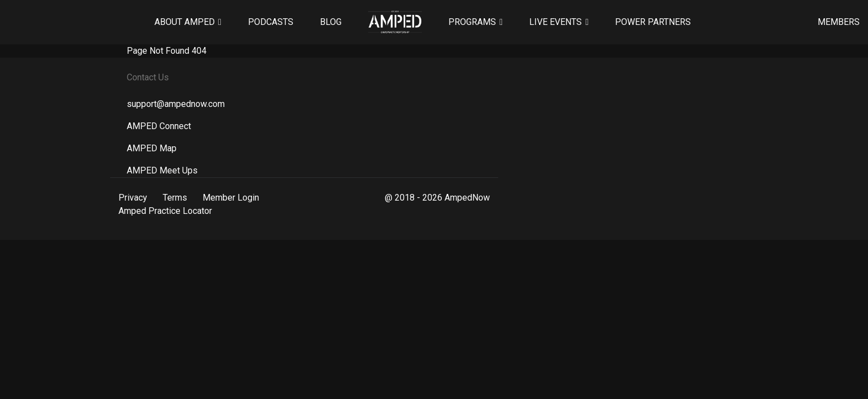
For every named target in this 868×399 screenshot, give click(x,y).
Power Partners (653, 22)
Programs (472, 22)
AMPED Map (152, 148)
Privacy (133, 198)
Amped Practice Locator (165, 211)
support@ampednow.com (176, 104)
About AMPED (185, 22)
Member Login (231, 198)
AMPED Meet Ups (162, 170)
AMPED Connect (159, 126)
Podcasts (271, 22)
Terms (175, 198)
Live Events (556, 22)
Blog (331, 22)
